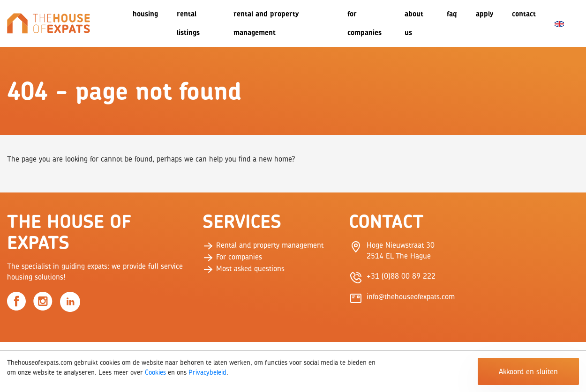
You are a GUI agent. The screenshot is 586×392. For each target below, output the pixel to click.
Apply (485, 14)
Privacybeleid (207, 372)
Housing (145, 14)
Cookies (155, 372)
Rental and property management (263, 245)
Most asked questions (244, 268)
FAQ (452, 14)
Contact (524, 14)
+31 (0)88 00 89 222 (401, 276)
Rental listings (188, 23)
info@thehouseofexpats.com (411, 296)
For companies (364, 23)
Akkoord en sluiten (528, 371)
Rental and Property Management (266, 23)
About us (414, 23)
